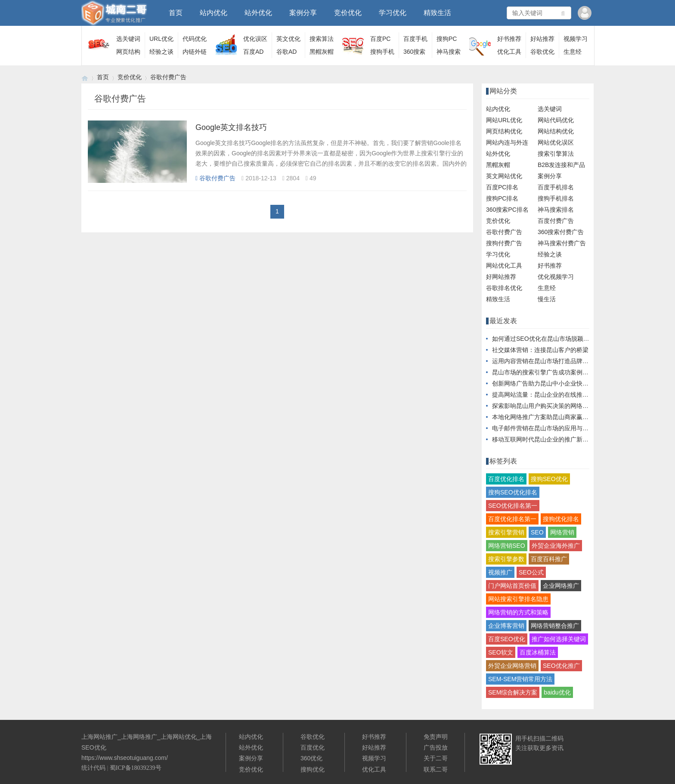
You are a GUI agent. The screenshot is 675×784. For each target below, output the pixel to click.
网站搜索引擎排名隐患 (518, 599)
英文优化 (288, 39)
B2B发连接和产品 (561, 165)
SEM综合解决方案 (513, 692)
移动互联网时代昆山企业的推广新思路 (543, 439)
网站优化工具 (504, 265)
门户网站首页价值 (512, 586)
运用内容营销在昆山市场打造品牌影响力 (546, 361)
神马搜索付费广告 (562, 243)
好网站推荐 (501, 277)
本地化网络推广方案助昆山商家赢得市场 (546, 417)
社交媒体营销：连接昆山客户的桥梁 (540, 350)
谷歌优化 (542, 52)
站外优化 (258, 13)
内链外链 (195, 52)
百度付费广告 (556, 221)
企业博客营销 (506, 626)
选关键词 (128, 39)
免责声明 (436, 737)
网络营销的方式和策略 (518, 612)
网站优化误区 (556, 142)
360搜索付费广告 (561, 232)
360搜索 (414, 52)
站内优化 (214, 13)
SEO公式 (531, 572)
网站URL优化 (504, 120)
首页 (176, 13)
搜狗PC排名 (502, 198)
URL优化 (161, 39)
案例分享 (303, 13)
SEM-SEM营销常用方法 (520, 679)
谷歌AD (286, 52)
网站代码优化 (556, 120)
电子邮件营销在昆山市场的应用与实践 (543, 428)
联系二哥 (436, 769)
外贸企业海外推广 (556, 546)
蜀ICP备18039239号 (136, 768)
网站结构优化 (556, 131)
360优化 (311, 758)
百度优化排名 (506, 479)
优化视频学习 (556, 277)
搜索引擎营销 (506, 532)
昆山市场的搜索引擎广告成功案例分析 (543, 372)
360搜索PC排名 (507, 210)
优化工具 (509, 52)
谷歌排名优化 (504, 288)
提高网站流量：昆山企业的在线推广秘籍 (546, 395)
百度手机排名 (556, 187)
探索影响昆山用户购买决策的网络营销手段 (549, 406)
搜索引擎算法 (556, 154)
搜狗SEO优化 (549, 479)
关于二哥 (436, 758)
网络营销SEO (507, 546)
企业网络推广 (561, 586)
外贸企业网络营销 (512, 666)
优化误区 (255, 39)
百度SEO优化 (507, 639)
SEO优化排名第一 (513, 506)
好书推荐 (509, 39)
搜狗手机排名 (556, 198)
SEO (537, 532)
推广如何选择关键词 (559, 639)
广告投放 (436, 747)
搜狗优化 (313, 769)
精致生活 (437, 13)
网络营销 (562, 532)
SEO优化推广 (561, 666)
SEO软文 (501, 652)
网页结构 (128, 52)
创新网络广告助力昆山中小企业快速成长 (546, 383)
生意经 (573, 52)
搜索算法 (322, 39)
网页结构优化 (504, 131)
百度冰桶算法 (538, 652)
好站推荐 (542, 39)
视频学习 (576, 39)
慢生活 (547, 299)
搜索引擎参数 (506, 559)
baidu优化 (557, 692)
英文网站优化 (504, 176)
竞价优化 (348, 13)
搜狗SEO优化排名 (513, 492)
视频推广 (500, 572)
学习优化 (393, 13)
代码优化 (195, 39)
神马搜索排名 (556, 210)
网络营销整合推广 (555, 626)
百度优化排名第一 (512, 519)
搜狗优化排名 (561, 519)
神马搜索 (449, 52)
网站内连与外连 (507, 142)
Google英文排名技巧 (231, 127)
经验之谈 (161, 52)
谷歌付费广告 (168, 77)
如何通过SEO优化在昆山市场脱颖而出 (544, 339)
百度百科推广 (549, 559)
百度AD (253, 52)
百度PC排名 (502, 187)
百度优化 (313, 747)
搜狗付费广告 (504, 243)
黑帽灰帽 (322, 52)
